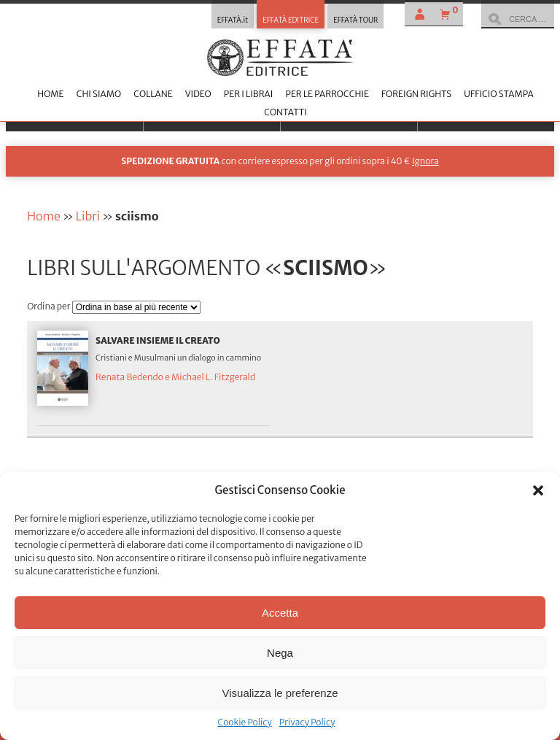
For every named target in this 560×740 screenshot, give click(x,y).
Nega (280, 653)
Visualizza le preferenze (280, 693)
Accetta (280, 613)
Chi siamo (99, 94)
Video (198, 94)
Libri (88, 216)
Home (50, 94)
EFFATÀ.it (233, 20)
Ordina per (50, 306)
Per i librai (249, 94)
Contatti (285, 112)
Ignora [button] (425, 161)
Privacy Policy (307, 722)
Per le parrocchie (327, 94)
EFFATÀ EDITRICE (291, 20)
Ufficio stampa (498, 94)
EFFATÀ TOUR (355, 20)
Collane (153, 94)
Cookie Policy (244, 722)
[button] (538, 490)
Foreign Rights (416, 94)
